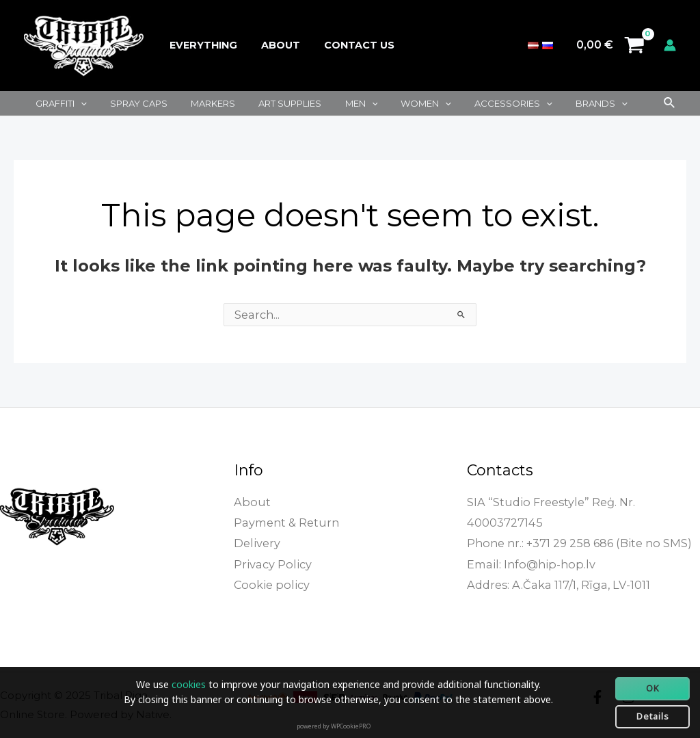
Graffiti (58, 103)
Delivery (256, 542)
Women (396, 103)
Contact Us (348, 45)
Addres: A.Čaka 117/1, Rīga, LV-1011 (555, 583)
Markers (199, 103)
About (274, 45)
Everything (201, 45)
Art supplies (271, 103)
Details (653, 716)
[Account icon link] (670, 45)
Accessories (477, 103)
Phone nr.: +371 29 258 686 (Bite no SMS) (577, 542)
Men (336, 103)
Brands (560, 103)
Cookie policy (270, 583)
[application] (78, 103)
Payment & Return (286, 522)
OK (653, 688)
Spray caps (131, 103)
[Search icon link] (670, 103)
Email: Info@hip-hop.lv (528, 563)
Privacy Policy (271, 563)
